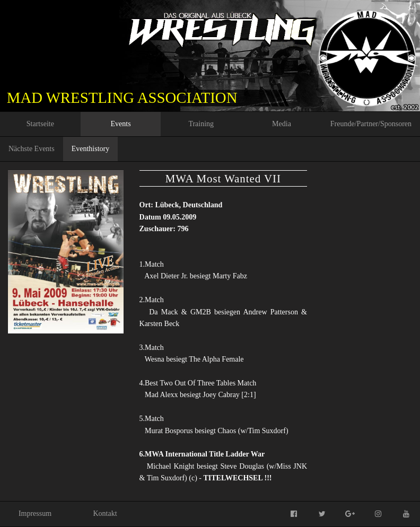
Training (201, 124)
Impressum (35, 513)
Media (282, 124)
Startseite (40, 124)
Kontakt (105, 513)
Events (121, 124)
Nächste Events (32, 149)
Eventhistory (91, 149)
